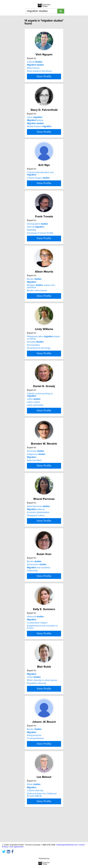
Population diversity (37, 706)
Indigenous (36, 469)
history (35, 123)
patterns (36, 527)
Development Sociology (39, 362)
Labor (35, 120)
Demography (33, 359)
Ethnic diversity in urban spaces (42, 703)
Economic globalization (38, 530)
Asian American (38, 524)
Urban (34, 700)
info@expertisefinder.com (67, 845)
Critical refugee (38, 183)
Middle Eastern (39, 129)
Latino (34, 413)
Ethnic (34, 813)
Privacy (5, 847)
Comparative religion (37, 646)
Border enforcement (37, 304)
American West (34, 475)
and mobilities (39, 588)
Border (34, 293)
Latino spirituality (35, 419)
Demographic (37, 235)
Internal (35, 238)
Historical (35, 639)
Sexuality (35, 356)
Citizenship (32, 591)
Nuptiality (32, 241)
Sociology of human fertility (40, 244)
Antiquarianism (34, 761)
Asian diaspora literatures (39, 71)
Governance (37, 585)
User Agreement (16, 847)
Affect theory (33, 68)
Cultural (35, 62)
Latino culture (33, 416)
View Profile (44, 79)
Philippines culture (36, 533)
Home (82, 845)
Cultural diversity (35, 819)
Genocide (35, 466)
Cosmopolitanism (35, 764)
